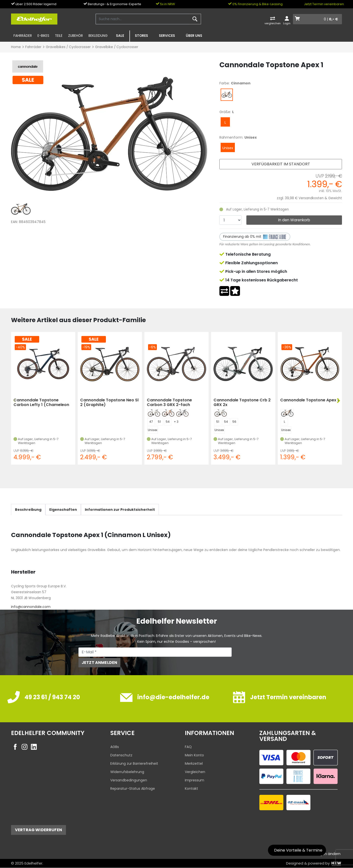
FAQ (188, 747)
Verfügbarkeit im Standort (281, 164)
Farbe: (225, 83)
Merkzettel (194, 763)
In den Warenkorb (294, 220)
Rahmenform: (231, 137)
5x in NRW (165, 4)
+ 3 (176, 422)
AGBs (115, 747)
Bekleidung (98, 36)
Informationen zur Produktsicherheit (120, 510)
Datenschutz (121, 755)
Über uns (194, 36)
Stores (141, 36)
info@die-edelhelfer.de (173, 697)
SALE (120, 36)
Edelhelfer (33, 863)
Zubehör (76, 36)
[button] (338, 401)
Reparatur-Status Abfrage (133, 789)
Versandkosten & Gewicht (320, 198)
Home (16, 47)
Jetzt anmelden (99, 663)
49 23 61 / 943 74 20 (52, 697)
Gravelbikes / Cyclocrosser (68, 47)
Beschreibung (28, 510)
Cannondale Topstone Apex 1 (309, 400)
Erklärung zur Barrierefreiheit (134, 763)
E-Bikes (43, 36)
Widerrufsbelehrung (127, 772)
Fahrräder (23, 36)
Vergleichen (195, 772)
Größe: (225, 112)
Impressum (195, 780)
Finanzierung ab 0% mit (255, 237)
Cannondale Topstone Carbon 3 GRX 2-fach (169, 402)
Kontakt (191, 789)
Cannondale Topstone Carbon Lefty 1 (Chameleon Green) (41, 402)
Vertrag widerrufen (38, 830)
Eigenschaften (63, 510)
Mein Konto (194, 755)
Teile (59, 36)
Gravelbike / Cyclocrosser (117, 47)
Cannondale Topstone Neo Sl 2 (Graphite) (109, 402)
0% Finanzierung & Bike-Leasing (255, 4)
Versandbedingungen (129, 780)
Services (167, 36)
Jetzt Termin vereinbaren (324, 4)
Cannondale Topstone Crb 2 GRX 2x (242, 402)
